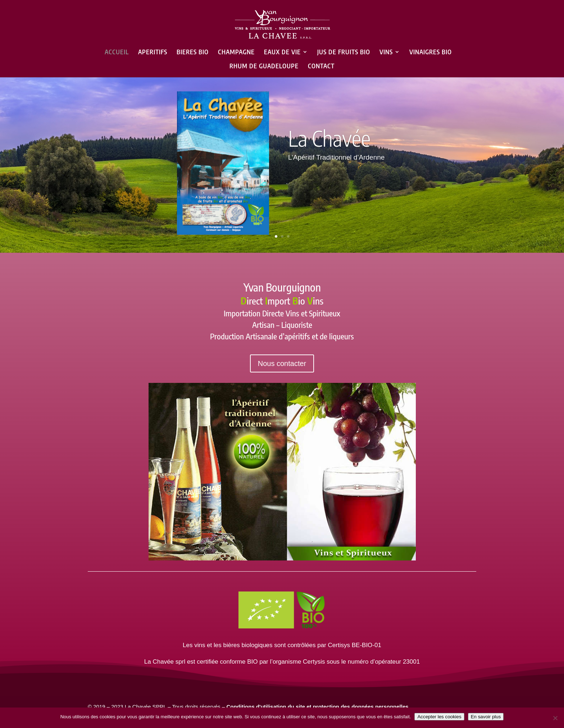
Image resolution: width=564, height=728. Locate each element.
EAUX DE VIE (282, 52)
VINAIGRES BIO (431, 52)
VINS (386, 52)
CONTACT (321, 67)
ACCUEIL (117, 52)
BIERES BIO (193, 52)
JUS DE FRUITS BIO (344, 52)
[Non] (555, 718)
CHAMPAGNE (236, 52)
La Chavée (329, 138)
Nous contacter (282, 363)
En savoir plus (486, 717)
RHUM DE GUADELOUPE (264, 67)
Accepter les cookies (439, 717)
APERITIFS (153, 52)
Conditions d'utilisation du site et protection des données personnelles (317, 707)
